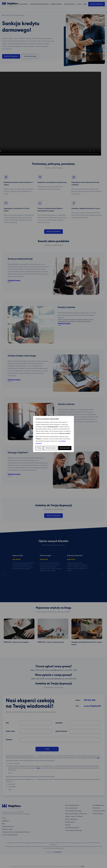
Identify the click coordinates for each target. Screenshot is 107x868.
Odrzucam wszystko (51, 448)
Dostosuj (39, 448)
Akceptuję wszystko (65, 448)
